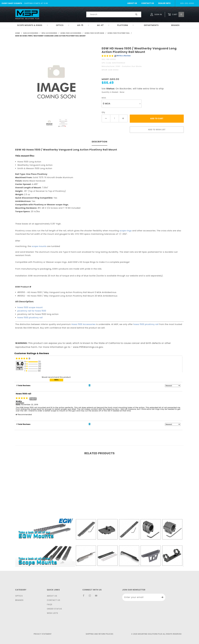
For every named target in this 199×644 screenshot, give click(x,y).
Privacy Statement (43, 634)
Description (99, 142)
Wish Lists (52, 613)
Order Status (54, 609)
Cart (176, 15)
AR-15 (83, 25)
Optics (63, 25)
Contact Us (148, 3)
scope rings (126, 231)
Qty (103, 112)
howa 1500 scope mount (30, 307)
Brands (175, 25)
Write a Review (124, 56)
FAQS (50, 604)
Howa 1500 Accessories (83, 324)
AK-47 (103, 25)
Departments (151, 25)
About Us (132, 3)
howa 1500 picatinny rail (30, 318)
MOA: (104, 98)
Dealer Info (165, 3)
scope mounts (39, 246)
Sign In (156, 14)
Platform (126, 25)
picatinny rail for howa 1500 (32, 311)
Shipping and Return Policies (99, 634)
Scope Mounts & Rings (33, 25)
